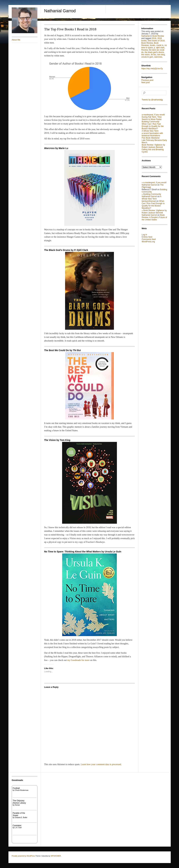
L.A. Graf (18, 828)
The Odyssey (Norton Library (19, 802)
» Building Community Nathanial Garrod (151, 195)
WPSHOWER (56, 856)
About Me (16, 40)
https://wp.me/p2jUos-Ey (152, 69)
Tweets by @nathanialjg (152, 100)
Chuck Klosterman (22, 790)
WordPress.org (148, 242)
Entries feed (147, 237)
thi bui (153, 55)
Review (145, 50)
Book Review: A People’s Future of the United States (154, 217)
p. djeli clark (159, 48)
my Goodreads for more (79, 660)
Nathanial (146, 36)
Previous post (147, 80)
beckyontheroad (149, 201)
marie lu (160, 45)
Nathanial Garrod (60, 11)
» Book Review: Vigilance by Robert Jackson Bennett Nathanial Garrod (154, 213)
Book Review (158, 36)
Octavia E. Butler (21, 817)
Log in (144, 235)
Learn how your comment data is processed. (101, 764)
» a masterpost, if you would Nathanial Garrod (154, 184)
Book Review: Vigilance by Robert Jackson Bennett (153, 146)
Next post (146, 82)
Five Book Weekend (151, 138)
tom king (161, 55)
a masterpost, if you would (153, 115)
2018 (154, 38)
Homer (17, 805)
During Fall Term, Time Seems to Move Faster (152, 118)
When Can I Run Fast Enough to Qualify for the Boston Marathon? (153, 126)
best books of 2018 (156, 41)
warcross (158, 57)
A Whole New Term (150, 131)
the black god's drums (154, 52)
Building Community (151, 122)
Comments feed (149, 239)
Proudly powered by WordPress (23, 856)
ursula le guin (147, 57)
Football (16, 788)
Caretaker (17, 826)
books (153, 45)
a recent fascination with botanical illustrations (152, 134)
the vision (146, 55)
